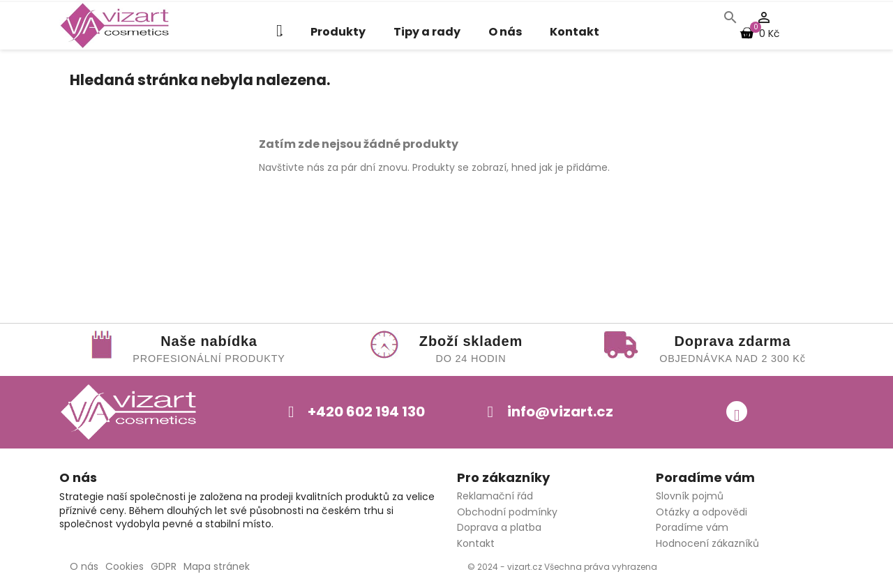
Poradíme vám (692, 527)
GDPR (164, 566)
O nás (505, 32)
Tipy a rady (427, 32)
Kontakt (575, 32)
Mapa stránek (217, 566)
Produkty (338, 32)
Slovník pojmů (690, 496)
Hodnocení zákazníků (707, 543)
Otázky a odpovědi (701, 512)
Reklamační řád (495, 496)
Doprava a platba (499, 527)
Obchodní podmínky (507, 512)
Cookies (125, 566)
